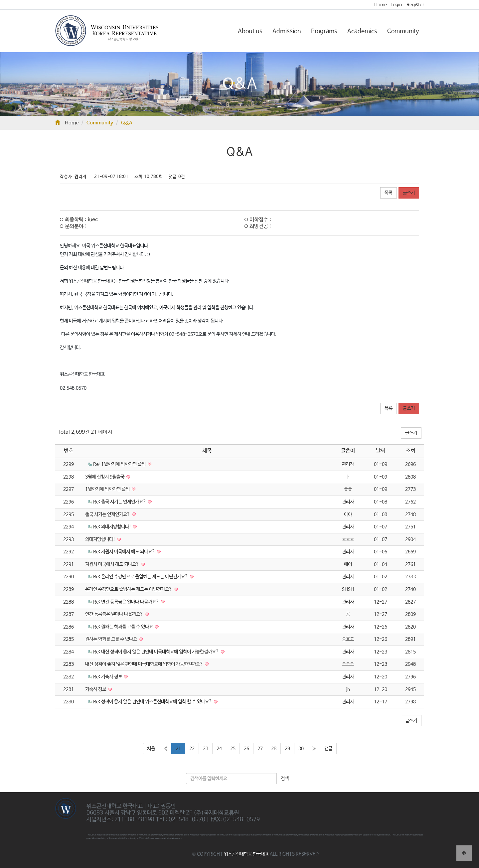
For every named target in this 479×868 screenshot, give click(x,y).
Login (396, 5)
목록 (389, 193)
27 (260, 749)
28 (274, 749)
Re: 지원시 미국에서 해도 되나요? (125, 552)
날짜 (381, 451)
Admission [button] (287, 31)
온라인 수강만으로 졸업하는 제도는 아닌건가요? (129, 589)
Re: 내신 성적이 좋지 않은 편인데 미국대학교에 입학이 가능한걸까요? (157, 652)
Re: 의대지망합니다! (113, 527)
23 (206, 749)
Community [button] (403, 31)
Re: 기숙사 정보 (108, 677)
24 (219, 749)
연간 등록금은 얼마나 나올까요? (115, 614)
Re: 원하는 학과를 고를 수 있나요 (124, 627)
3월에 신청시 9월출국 (105, 477)
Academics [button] (362, 31)
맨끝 (328, 749)
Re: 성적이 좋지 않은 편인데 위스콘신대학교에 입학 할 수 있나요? (153, 702)
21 (178, 749)
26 (246, 749)
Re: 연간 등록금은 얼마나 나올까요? (127, 602)
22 (192, 749)
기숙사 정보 (96, 689)
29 (287, 749)
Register (415, 5)
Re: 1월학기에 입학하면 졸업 (120, 464)
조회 (410, 451)
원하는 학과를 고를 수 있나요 (112, 639)
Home (381, 5)
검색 (285, 779)
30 (301, 749)
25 (233, 749)
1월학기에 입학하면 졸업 (108, 489)
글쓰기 (409, 193)
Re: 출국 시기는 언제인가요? (120, 502)
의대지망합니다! (101, 539)
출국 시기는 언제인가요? (108, 514)
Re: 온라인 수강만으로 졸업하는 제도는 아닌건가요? (141, 577)
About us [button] (250, 31)
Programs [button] (324, 31)
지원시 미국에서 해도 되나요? (113, 564)
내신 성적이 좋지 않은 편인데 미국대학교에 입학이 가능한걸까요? (145, 664)
